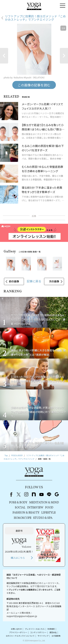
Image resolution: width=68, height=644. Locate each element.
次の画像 (54, 281)
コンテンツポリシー (38, 632)
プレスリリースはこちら (35, 629)
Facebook (11, 494)
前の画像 (14, 281)
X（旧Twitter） (19, 494)
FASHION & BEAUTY (26, 513)
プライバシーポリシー (18, 632)
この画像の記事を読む (34, 85)
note (34, 494)
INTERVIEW (35, 508)
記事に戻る (34, 281)
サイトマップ (43, 636)
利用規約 (51, 629)
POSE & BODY (18, 503)
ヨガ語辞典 (56, 636)
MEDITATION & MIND (44, 503)
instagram (26, 494)
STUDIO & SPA (43, 518)
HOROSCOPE (23, 518)
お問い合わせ (16, 629)
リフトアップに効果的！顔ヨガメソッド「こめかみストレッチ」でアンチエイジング (35, 18)
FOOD (49, 508)
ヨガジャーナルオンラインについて (20, 636)
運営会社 (53, 632)
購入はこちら (18, 558)
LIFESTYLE (49, 513)
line (49, 494)
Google (57, 494)
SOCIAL (20, 508)
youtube (42, 494)
